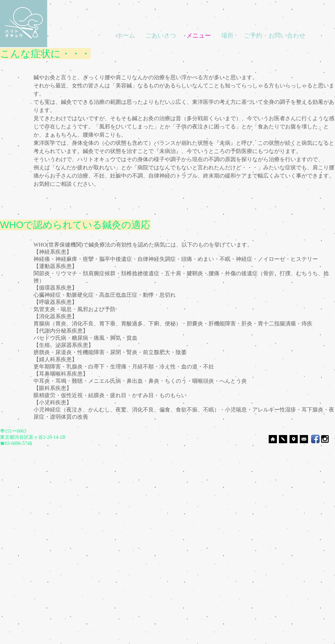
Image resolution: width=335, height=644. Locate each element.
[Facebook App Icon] (315, 439)
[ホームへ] (273, 439)
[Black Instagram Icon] (325, 439)
